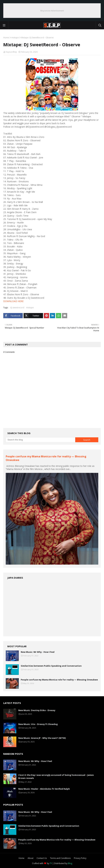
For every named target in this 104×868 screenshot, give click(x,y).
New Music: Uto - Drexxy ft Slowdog (38, 724)
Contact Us (42, 858)
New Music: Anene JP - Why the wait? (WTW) (42, 738)
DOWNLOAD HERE (13, 301)
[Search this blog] (40, 440)
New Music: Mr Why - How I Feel (38, 652)
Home (6, 38)
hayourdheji (11, 52)
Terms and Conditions (60, 858)
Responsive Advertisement (52, 11)
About (30, 858)
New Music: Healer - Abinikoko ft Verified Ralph (44, 789)
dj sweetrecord (17, 308)
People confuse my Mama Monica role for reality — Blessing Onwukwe (59, 680)
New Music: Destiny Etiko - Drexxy (37, 710)
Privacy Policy (80, 858)
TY (51, 863)
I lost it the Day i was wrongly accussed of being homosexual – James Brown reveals (56, 777)
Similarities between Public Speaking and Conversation (51, 666)
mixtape (15, 38)
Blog (70, 863)
